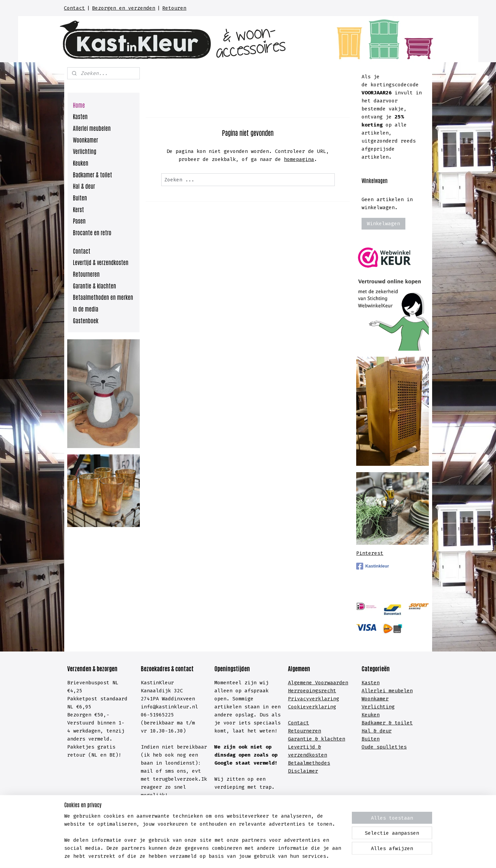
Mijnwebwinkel (337, 856)
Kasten (80, 116)
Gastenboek (86, 320)
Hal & (371, 731)
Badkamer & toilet (92, 174)
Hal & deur (84, 186)
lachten (335, 739)
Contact (74, 8)
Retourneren (86, 274)
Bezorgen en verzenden (124, 8)
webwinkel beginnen (268, 856)
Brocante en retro (92, 232)
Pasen (79, 221)
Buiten (80, 197)
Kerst (78, 209)
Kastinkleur (373, 566)
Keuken (81, 163)
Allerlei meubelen (92, 128)
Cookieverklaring (312, 707)
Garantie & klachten (94, 285)
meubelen (399, 691)
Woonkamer (85, 140)
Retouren (174, 8)
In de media (86, 309)
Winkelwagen (383, 224)
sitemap (218, 856)
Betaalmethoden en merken (103, 297)
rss (236, 856)
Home (79, 105)
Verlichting (85, 151)
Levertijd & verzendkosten (101, 262)
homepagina (299, 159)
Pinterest (370, 553)
